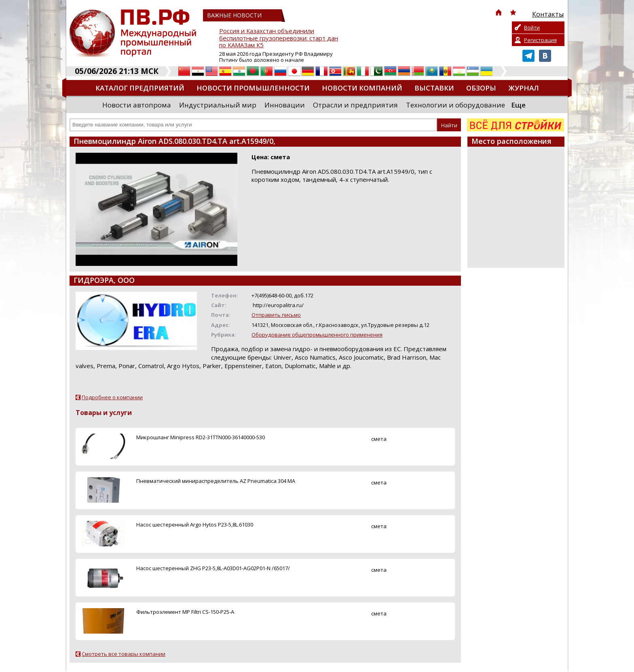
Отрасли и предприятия (355, 105)
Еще (518, 105)
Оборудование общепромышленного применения (317, 335)
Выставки (434, 88)
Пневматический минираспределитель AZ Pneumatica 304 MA (216, 481)
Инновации (285, 105)
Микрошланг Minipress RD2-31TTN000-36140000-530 (201, 437)
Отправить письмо (276, 315)
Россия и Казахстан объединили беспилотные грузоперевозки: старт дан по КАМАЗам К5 (279, 38)
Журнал (524, 88)
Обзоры (481, 88)
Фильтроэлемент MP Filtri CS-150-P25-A (185, 612)
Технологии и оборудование (455, 105)
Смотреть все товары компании (124, 654)
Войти (532, 27)
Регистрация (540, 40)
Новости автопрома (137, 105)
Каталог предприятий (140, 88)
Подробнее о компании (112, 397)
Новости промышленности (253, 88)
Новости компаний (362, 88)
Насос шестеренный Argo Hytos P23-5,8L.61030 (195, 525)
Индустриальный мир (218, 105)
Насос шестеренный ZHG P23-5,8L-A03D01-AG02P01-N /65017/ (213, 568)
